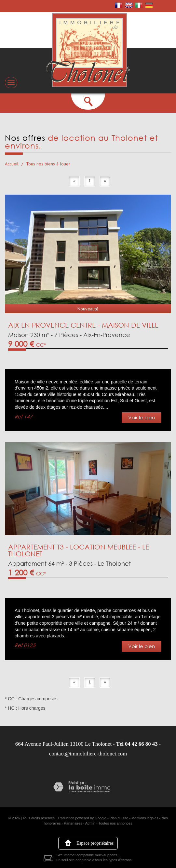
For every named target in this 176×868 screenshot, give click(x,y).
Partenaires (73, 823)
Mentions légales (145, 818)
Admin (90, 823)
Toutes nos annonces (115, 823)
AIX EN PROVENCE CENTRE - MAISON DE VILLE (83, 325)
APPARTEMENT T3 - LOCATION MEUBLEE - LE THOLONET (79, 550)
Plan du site (119, 818)
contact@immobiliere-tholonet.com (88, 754)
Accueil (12, 164)
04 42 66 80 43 (141, 744)
